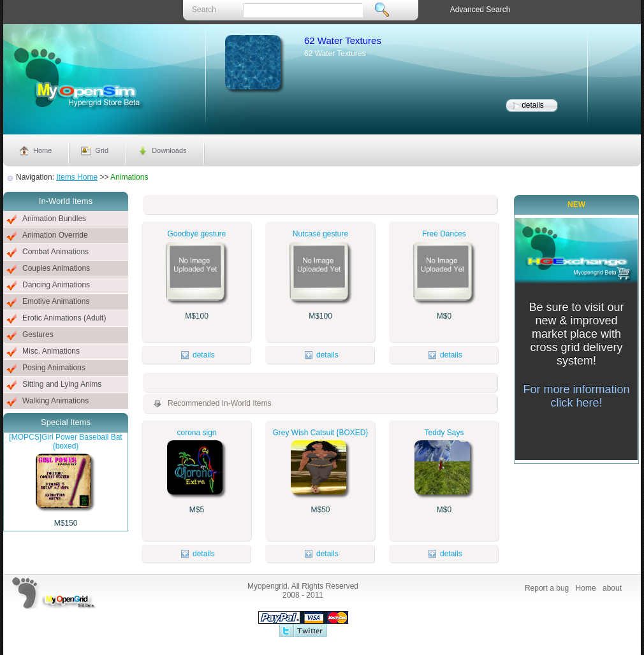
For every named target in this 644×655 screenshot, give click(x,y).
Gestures (38, 335)
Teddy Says (444, 433)
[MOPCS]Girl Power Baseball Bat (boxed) (65, 442)
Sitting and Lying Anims (62, 384)
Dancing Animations (56, 285)
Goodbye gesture (196, 234)
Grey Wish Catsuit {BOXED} (320, 433)
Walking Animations (55, 401)
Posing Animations (54, 368)
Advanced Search (480, 10)
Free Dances (444, 234)
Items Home (77, 177)
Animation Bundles (54, 219)
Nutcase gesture (320, 234)
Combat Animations (55, 252)
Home (42, 150)
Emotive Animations (56, 301)
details (533, 105)
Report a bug (547, 588)
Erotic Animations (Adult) (64, 318)
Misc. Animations (51, 351)
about (612, 588)
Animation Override (55, 235)
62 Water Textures (343, 40)
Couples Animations (56, 268)
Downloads (169, 150)
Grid (102, 150)
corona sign (196, 433)
